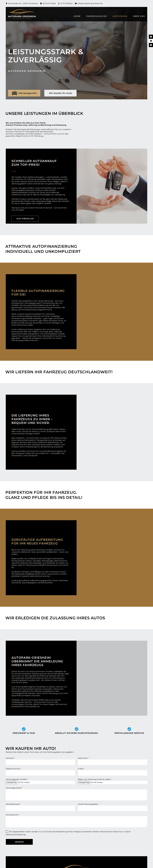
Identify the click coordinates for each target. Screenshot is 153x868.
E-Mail (81, 769)
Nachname (83, 758)
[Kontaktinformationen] (151, 37)
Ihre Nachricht (12, 815)
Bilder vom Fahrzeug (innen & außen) (95, 779)
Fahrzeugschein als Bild (16, 779)
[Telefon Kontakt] (151, 41)
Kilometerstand (13, 804)
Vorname (10, 758)
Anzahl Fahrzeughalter (88, 804)
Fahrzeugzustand (14, 788)
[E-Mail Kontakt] (151, 45)
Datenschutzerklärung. (16, 834)
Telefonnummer (13, 769)
